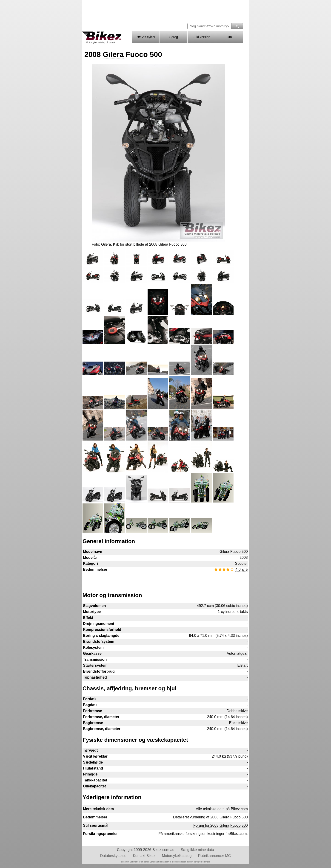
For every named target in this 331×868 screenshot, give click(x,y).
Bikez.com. (239, 834)
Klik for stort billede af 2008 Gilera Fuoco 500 (150, 244)
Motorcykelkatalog (177, 856)
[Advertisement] (165, 580)
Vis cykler (146, 37)
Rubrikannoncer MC (214, 856)
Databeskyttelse (113, 856)
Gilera (113, 54)
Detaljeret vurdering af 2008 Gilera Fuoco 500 (210, 817)
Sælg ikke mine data (197, 850)
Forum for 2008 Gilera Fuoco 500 (221, 825)
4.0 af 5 (241, 569)
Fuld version (201, 37)
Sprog (174, 37)
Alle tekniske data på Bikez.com (222, 809)
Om (229, 37)
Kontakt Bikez (144, 856)
